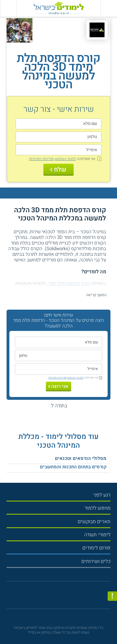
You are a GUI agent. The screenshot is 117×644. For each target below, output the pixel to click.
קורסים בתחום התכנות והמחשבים (73, 467)
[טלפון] (58, 137)
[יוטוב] (63, 597)
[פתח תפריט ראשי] (109, 8)
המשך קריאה (96, 295)
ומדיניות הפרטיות (41, 159)
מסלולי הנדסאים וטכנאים (81, 458)
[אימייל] (58, 150)
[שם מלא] (58, 124)
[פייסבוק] (56, 597)
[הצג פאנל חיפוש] (8, 8)
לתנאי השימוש (65, 159)
